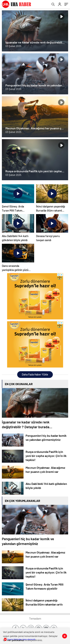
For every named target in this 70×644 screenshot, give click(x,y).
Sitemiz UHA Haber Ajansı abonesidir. (20, 639)
